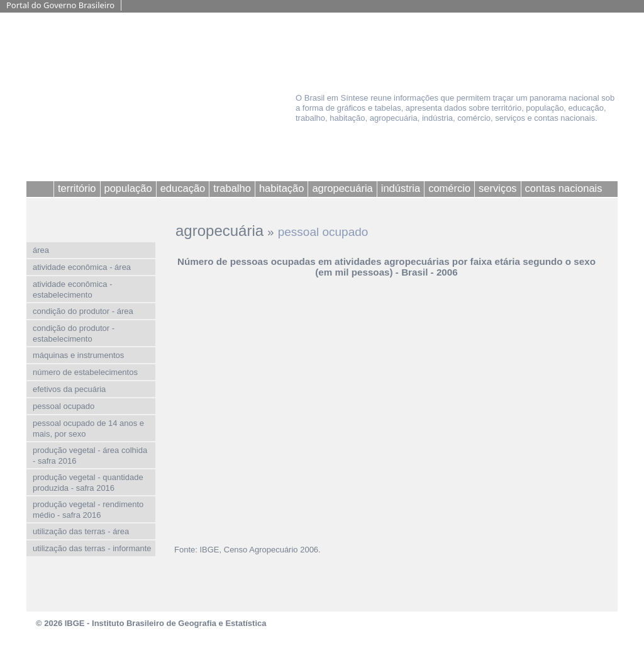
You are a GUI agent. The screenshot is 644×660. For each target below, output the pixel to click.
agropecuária (219, 231)
